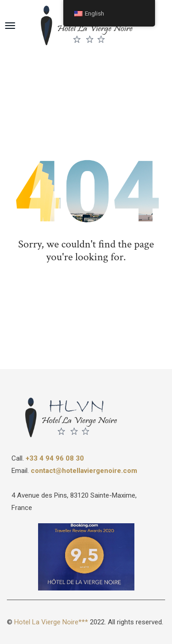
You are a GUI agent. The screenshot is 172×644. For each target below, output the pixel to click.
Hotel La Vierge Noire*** (51, 622)
